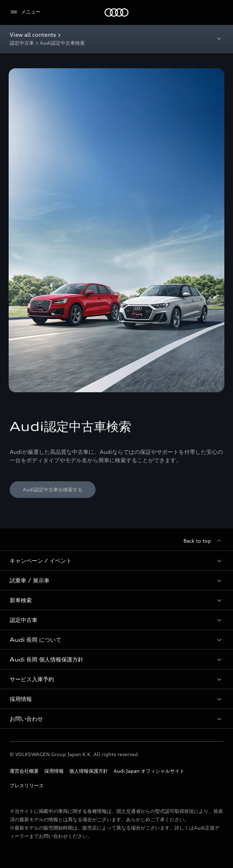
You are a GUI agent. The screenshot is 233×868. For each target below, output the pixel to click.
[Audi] (116, 12)
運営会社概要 (24, 771)
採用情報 (54, 771)
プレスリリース (27, 785)
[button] (116, 561)
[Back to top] (203, 541)
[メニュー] (25, 12)
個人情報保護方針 (89, 771)
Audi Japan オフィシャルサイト (149, 771)
